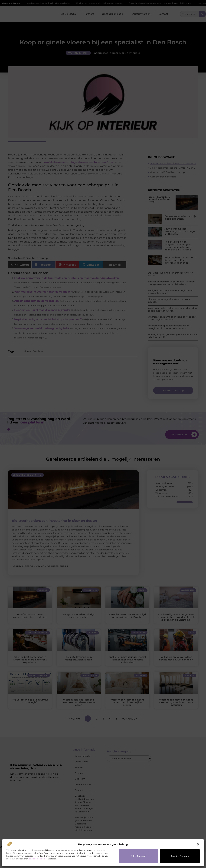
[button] (198, 844)
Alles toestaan (139, 856)
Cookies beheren (180, 856)
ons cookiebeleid (37, 859)
